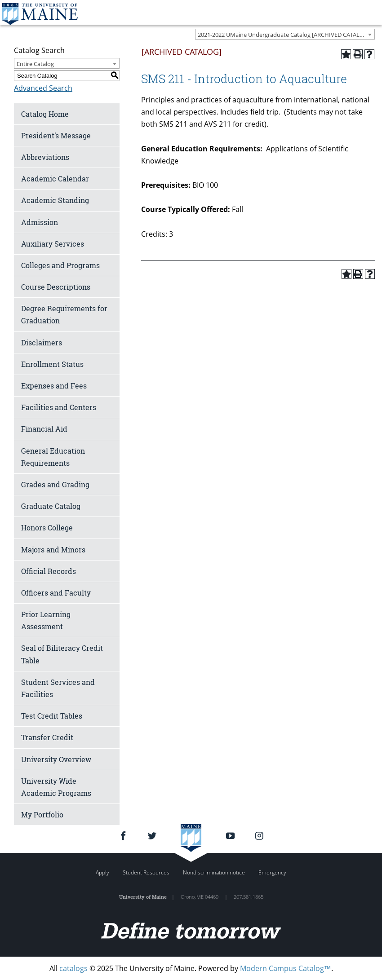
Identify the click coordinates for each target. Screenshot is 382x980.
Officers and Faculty (56, 593)
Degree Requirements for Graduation (64, 314)
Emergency (272, 872)
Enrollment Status (52, 364)
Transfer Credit (47, 737)
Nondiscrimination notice (214, 872)
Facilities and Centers (59, 407)
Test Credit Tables (52, 716)
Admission (40, 222)
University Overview (56, 759)
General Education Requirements (53, 457)
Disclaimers (42, 342)
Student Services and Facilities (58, 688)
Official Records (49, 571)
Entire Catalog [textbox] (35, 64)
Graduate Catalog (51, 506)
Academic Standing (55, 200)
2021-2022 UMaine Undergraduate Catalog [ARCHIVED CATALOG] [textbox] (284, 35)
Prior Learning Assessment (46, 620)
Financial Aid (44, 429)
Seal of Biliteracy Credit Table (62, 654)
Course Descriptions (56, 287)
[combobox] (285, 34)
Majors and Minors (53, 550)
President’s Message (56, 135)
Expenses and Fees (54, 386)
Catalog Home (45, 114)
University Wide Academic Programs (56, 787)
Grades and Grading (55, 484)
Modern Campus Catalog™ (286, 968)
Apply (102, 872)
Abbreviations (45, 157)
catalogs (73, 968)
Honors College (47, 528)
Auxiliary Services (53, 244)
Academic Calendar (55, 179)
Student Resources (146, 872)
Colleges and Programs (60, 265)
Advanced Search (43, 88)
